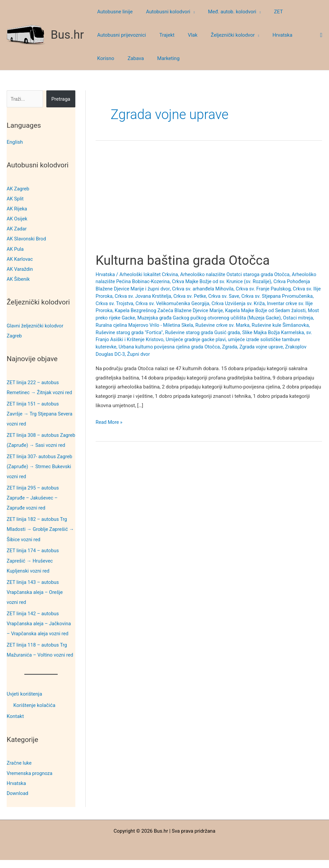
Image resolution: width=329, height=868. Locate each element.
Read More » (109, 422)
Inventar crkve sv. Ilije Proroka (142, 310)
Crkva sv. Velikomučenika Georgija (229, 303)
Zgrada (309, 347)
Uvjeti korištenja (24, 702)
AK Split (15, 199)
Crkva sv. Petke (245, 296)
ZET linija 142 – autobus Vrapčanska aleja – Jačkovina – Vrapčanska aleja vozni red (40, 632)
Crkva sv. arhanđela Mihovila (231, 289)
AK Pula (15, 249)
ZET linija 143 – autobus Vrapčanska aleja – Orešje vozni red (36, 601)
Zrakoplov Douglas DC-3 (169, 354)
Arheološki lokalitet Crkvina (150, 274)
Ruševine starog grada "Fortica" (208, 332)
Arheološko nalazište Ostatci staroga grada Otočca (239, 274)
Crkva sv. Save (280, 296)
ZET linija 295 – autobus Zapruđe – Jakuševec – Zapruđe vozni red (33, 507)
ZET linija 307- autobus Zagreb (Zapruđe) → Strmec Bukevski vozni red (40, 476)
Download (18, 801)
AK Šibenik (18, 279)
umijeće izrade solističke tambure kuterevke (144, 347)
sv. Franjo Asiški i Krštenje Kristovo (215, 339)
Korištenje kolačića (34, 714)
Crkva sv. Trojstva (170, 303)
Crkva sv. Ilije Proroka (142, 296)
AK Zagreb (18, 189)
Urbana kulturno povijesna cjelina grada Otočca (247, 347)
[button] (187, 12)
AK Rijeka (17, 209)
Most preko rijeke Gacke (176, 318)
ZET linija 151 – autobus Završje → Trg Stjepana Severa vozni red (40, 413)
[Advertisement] (209, 203)
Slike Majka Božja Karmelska (142, 339)
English (15, 142)
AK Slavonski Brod (27, 239)
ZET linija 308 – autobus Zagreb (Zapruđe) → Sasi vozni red (35, 445)
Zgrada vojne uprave (118, 354)
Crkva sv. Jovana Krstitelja (197, 296)
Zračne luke (19, 771)
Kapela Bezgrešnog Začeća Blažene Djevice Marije (233, 310)
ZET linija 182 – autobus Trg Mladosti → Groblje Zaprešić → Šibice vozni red (38, 538)
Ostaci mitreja (148, 325)
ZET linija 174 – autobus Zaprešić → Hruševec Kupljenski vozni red (33, 570)
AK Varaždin (20, 269)
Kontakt (15, 725)
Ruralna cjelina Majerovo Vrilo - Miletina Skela (216, 325)
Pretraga (61, 99)
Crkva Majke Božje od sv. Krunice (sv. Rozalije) (252, 281)
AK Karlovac (20, 259)
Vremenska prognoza (30, 781)
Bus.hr (67, 35)
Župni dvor (210, 354)
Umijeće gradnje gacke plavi (287, 339)
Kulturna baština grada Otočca (185, 260)
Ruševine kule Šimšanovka (141, 332)
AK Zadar (17, 229)
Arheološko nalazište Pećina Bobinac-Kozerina (147, 281)
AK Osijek (17, 219)
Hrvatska (17, 791)
